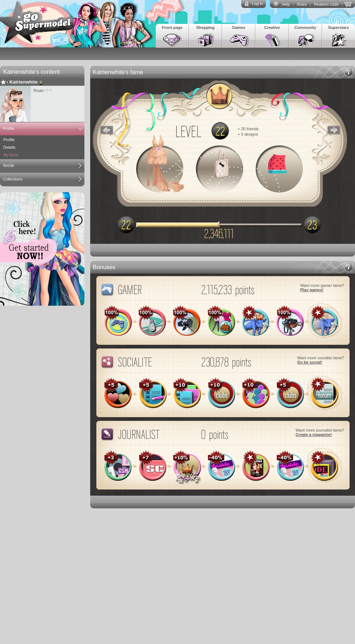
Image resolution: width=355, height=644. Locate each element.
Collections (13, 179)
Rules (302, 4)
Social (8, 165)
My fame (11, 155)
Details (9, 147)
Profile (9, 128)
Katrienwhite (24, 82)
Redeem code (327, 4)
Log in (258, 4)
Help (286, 4)
